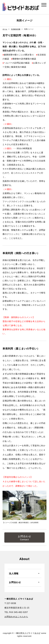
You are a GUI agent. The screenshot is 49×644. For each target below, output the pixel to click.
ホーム (5, 29)
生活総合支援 (16, 29)
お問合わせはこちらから (16, 617)
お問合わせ (24, 536)
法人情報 (14, 573)
